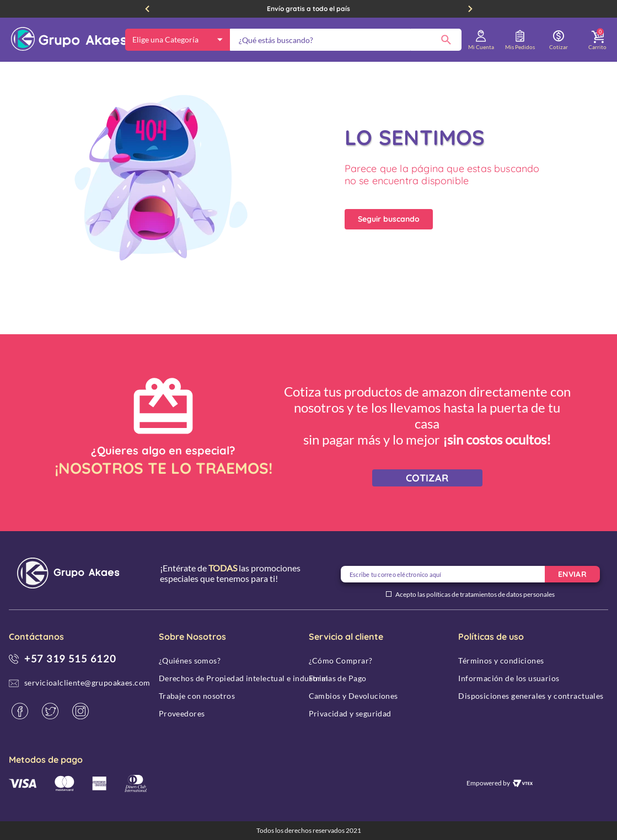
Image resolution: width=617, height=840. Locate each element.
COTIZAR (427, 478)
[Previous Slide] (147, 9)
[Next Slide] (470, 9)
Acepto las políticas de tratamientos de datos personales (475, 595)
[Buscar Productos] (446, 40)
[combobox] (346, 40)
